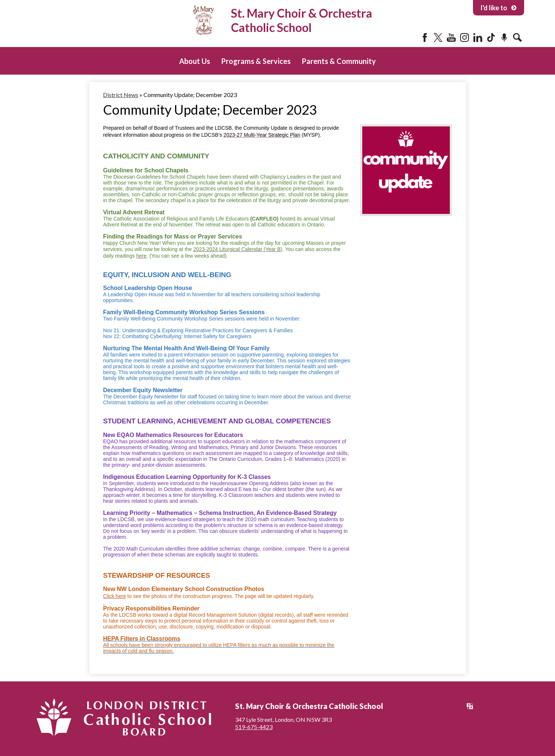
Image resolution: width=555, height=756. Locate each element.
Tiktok (491, 37)
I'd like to (499, 8)
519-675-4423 (254, 727)
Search (517, 37)
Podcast (504, 37)
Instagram (465, 37)
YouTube (451, 37)
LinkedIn (478, 37)
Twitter (438, 37)
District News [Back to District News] (121, 95)
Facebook (425, 37)
